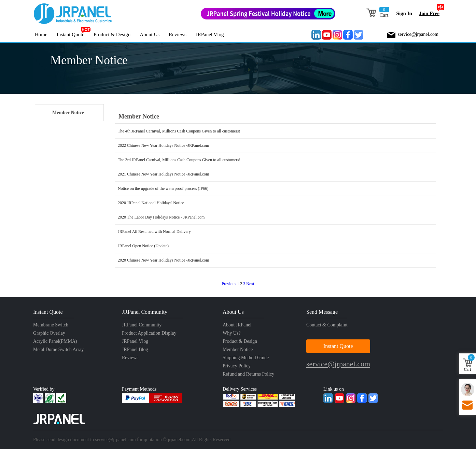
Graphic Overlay (49, 333)
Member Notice (68, 113)
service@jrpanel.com (418, 34)
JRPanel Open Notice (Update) (143, 246)
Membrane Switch (51, 325)
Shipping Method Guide (246, 358)
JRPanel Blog (135, 349)
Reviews (178, 34)
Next (250, 284)
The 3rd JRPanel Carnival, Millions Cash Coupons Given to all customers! (179, 160)
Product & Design (112, 34)
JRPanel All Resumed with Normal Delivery (154, 231)
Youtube (327, 35)
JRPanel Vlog (210, 34)
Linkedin (316, 35)
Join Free (431, 11)
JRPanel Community (142, 325)
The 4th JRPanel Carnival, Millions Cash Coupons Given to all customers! (179, 131)
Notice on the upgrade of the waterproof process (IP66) (163, 188)
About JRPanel (237, 325)
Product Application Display (149, 333)
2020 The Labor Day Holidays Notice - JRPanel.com (161, 217)
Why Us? (232, 333)
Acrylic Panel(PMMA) (55, 341)
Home (41, 34)
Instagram (337, 35)
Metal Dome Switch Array (58, 349)
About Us (150, 34)
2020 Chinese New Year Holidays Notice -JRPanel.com (163, 260)
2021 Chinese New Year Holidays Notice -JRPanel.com (163, 174)
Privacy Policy (237, 366)
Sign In (404, 13)
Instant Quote (71, 34)
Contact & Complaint (327, 325)
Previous (229, 284)
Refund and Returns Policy (248, 374)
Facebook (348, 35)
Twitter (359, 35)
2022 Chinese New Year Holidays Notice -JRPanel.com (163, 145)
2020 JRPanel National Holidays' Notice (151, 203)
